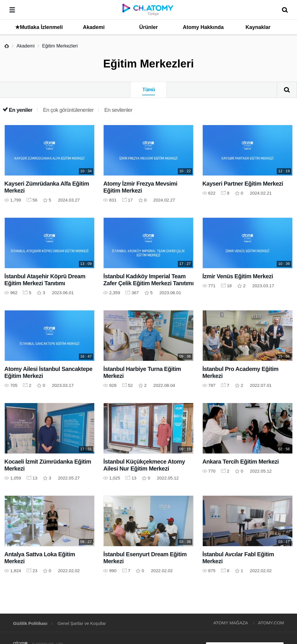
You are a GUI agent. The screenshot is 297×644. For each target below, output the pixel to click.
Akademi (26, 46)
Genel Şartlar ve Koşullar (82, 623)
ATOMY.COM (271, 623)
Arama (287, 90)
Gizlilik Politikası (30, 623)
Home (7, 46)
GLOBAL (284, 588)
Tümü (148, 90)
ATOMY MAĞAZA (230, 623)
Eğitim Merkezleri (60, 46)
